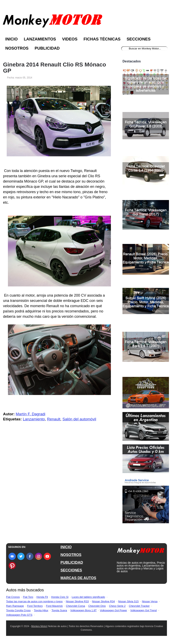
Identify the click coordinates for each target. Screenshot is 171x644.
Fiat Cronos (13, 597)
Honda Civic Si (60, 597)
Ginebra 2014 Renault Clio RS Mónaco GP (55, 68)
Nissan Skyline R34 (103, 601)
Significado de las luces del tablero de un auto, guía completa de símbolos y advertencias (146, 84)
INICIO (66, 547)
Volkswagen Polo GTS (19, 615)
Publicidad (47, 48)
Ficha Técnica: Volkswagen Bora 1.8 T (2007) (146, 344)
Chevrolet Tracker (139, 606)
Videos (70, 39)
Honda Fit (42, 597)
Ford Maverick (54, 606)
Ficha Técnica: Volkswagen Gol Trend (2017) (146, 212)
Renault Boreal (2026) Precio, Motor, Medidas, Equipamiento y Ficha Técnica (146, 258)
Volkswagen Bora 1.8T (83, 610)
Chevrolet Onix (97, 606)
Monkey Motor (39, 626)
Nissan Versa (150, 601)
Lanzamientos (40, 39)
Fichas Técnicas (102, 39)
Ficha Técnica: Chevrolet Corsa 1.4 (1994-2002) (146, 168)
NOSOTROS (71, 555)
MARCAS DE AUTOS (78, 578)
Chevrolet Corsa (76, 606)
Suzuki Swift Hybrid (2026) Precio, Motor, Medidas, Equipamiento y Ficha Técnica (146, 302)
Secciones (139, 39)
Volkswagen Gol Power (114, 610)
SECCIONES (71, 570)
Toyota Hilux (41, 610)
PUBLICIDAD (72, 562)
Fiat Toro (28, 597)
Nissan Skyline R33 (77, 601)
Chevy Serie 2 (117, 606)
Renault (54, 419)
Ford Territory (35, 606)
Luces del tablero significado (88, 597)
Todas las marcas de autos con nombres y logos (34, 601)
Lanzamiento (34, 419)
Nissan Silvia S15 (128, 601)
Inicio (11, 39)
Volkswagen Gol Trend (143, 610)
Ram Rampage (15, 606)
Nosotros (17, 48)
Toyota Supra (59, 610)
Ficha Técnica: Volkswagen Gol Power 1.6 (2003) (146, 124)
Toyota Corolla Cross (18, 610)
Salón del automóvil (79, 419)
